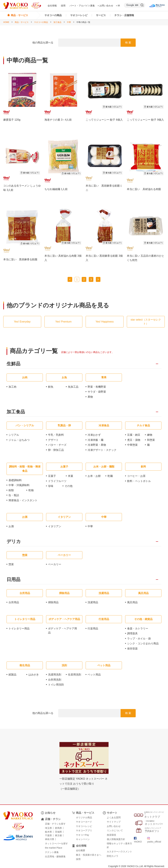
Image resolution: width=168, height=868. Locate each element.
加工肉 (12, 387)
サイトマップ (114, 822)
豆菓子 (52, 476)
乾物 (31, 490)
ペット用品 (94, 675)
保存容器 (132, 649)
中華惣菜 (132, 445)
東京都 (58, 835)
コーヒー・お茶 (136, 476)
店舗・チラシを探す (55, 824)
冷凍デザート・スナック (102, 450)
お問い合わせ (106, 6)
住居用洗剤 (74, 675)
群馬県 (58, 828)
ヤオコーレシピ (79, 15)
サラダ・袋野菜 (97, 392)
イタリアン (55, 526)
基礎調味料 (15, 480)
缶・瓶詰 (14, 495)
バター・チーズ (57, 445)
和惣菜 (151, 440)
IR (118, 6)
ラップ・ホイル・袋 (139, 639)
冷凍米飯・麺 (95, 440)
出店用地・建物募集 (55, 856)
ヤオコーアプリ (84, 830)
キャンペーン (83, 839)
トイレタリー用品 (19, 628)
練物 (150, 435)
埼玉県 (48, 828)
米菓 (71, 476)
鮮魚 (51, 387)
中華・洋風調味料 (19, 485)
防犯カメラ (113, 856)
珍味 (51, 486)
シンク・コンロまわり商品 (143, 643)
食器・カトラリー (138, 628)
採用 (63, 6)
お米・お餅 (94, 476)
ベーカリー (55, 564)
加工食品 (57, 22)
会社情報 (52, 6)
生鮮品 (13, 364)
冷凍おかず (94, 435)
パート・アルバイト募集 (82, 6)
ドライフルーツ (57, 481)
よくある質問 (114, 817)
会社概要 (81, 850)
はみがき (34, 675)
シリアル (14, 435)
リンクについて (115, 830)
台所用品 (14, 602)
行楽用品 (93, 628)
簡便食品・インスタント (23, 500)
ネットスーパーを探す (56, 843)
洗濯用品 (93, 602)
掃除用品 (53, 602)
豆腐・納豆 (134, 435)
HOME (6, 22)
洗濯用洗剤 (55, 675)
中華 (69, 22)
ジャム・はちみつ (19, 440)
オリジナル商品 (84, 817)
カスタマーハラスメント (119, 852)
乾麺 (110, 476)
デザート (53, 440)
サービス (101, 15)
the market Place (54, 848)
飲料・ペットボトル (139, 481)
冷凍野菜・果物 (97, 445)
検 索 (128, 43)
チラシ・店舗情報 (124, 15)
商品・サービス (22, 22)
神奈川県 (50, 839)
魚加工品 (73, 387)
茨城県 (58, 832)
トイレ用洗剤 (56, 685)
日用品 (13, 580)
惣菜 (11, 564)
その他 (69, 486)
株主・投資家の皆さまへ (89, 855)
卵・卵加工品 (56, 450)
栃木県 (48, 832)
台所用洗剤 (55, 680)
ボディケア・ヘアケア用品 (63, 631)
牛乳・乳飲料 (56, 435)
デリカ (14, 542)
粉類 (11, 490)
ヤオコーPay (83, 835)
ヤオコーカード (84, 822)
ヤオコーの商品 (53, 15)
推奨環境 (111, 835)
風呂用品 (132, 602)
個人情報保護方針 (116, 839)
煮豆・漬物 (134, 440)
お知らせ (50, 813)
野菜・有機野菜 (97, 387)
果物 (90, 397)
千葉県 (48, 835)
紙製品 (12, 675)
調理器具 (132, 633)
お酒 (11, 526)
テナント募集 (52, 852)
